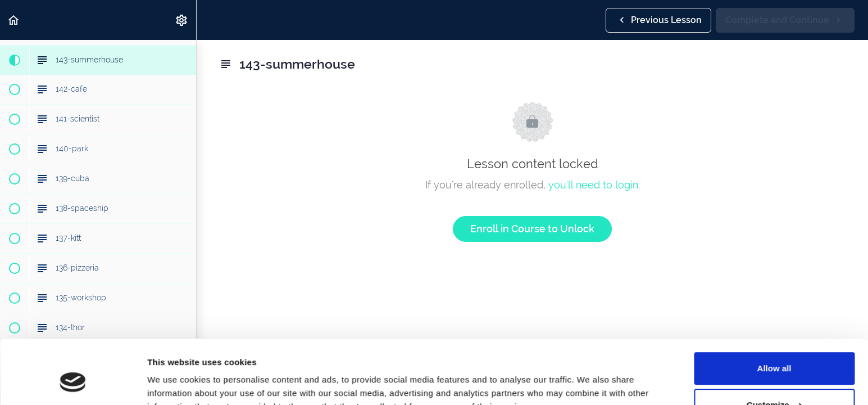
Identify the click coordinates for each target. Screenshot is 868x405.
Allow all (774, 314)
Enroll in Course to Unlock (532, 229)
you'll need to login (593, 185)
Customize (775, 350)
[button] (14, 20)
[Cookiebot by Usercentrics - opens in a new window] (73, 383)
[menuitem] (182, 20)
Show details (173, 383)
